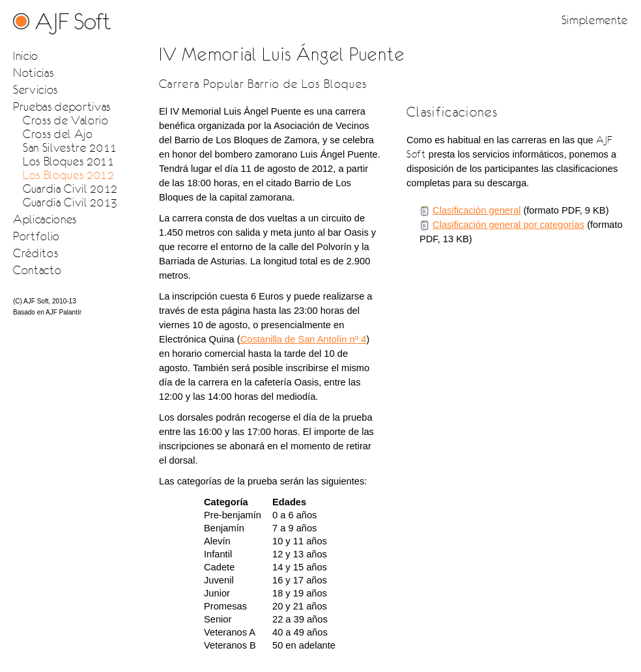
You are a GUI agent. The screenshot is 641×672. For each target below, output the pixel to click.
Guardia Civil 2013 (70, 202)
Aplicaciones (45, 219)
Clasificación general (477, 210)
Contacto (37, 270)
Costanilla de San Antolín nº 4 (304, 339)
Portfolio (36, 236)
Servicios (36, 90)
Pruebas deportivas (62, 106)
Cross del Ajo (58, 134)
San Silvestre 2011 (70, 147)
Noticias (33, 73)
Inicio (26, 56)
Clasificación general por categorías (508, 225)
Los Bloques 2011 (69, 161)
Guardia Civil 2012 (70, 189)
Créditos (36, 253)
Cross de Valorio (66, 120)
